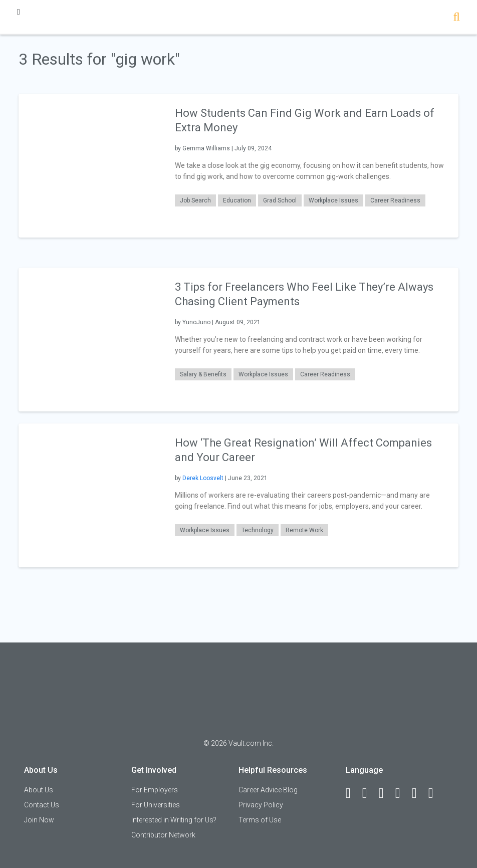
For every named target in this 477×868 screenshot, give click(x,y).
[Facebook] (353, 793)
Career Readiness (395, 200)
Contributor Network (163, 835)
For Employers (155, 790)
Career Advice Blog (268, 790)
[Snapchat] (435, 793)
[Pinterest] (419, 793)
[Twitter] (386, 793)
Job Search (195, 200)
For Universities (156, 805)
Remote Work (304, 530)
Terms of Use (260, 820)
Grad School (280, 200)
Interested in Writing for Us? (174, 820)
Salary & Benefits (203, 374)
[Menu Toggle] (19, 12)
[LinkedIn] (369, 793)
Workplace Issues (333, 200)
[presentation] (90, 165)
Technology (258, 530)
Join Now (39, 820)
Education (237, 200)
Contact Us (42, 805)
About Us (39, 790)
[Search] (457, 18)
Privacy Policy (261, 805)
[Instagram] (402, 793)
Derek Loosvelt (203, 478)
